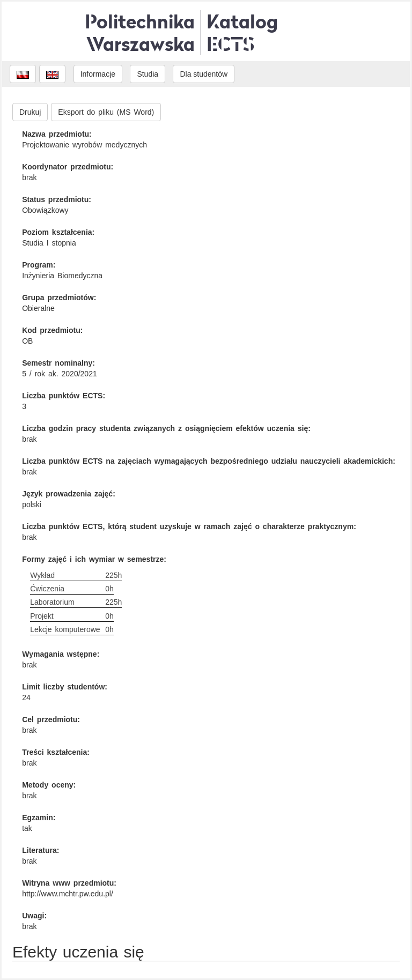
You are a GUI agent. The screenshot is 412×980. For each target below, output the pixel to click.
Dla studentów (204, 74)
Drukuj (30, 112)
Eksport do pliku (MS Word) (106, 112)
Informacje (98, 74)
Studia (148, 74)
